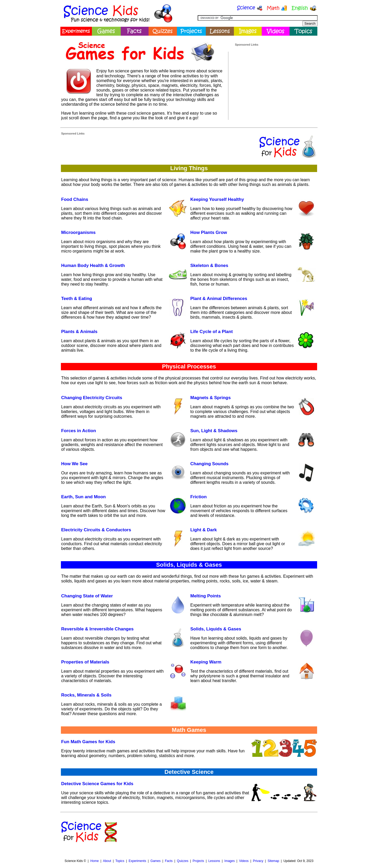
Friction (198, 497)
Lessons (214, 861)
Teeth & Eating (77, 299)
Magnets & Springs (211, 398)
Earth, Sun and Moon (83, 497)
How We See (74, 464)
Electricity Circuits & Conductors (96, 530)
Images (230, 861)
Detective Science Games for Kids (97, 784)
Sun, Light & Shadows (214, 431)
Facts (169, 861)
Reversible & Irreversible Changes (97, 629)
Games (156, 861)
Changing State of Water (87, 596)
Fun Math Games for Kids (88, 742)
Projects (198, 861)
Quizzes (183, 861)
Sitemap (273, 861)
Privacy (258, 861)
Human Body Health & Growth (93, 266)
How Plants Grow (209, 232)
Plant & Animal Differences (219, 299)
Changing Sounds (209, 464)
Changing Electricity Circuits (92, 398)
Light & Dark (204, 530)
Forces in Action (79, 431)
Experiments (137, 861)
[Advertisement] (274, 79)
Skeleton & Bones (209, 266)
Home (94, 861)
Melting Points (206, 596)
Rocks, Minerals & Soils (86, 695)
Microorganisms (78, 232)
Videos (244, 861)
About (107, 861)
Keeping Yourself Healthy (217, 199)
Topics (120, 861)
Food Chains (75, 199)
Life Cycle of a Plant (212, 332)
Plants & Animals (79, 332)
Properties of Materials (85, 662)
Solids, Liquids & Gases (216, 629)
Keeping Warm (206, 662)
